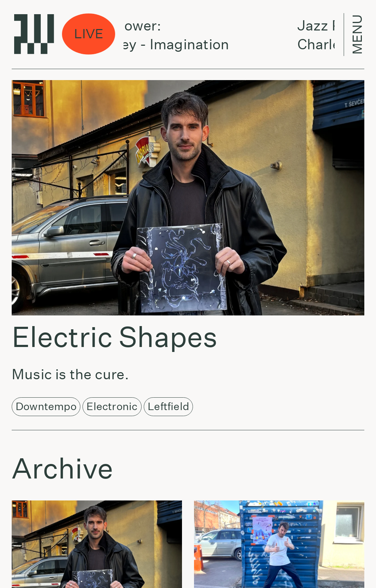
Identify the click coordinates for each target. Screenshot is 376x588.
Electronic (112, 406)
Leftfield (168, 406)
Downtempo (46, 406)
